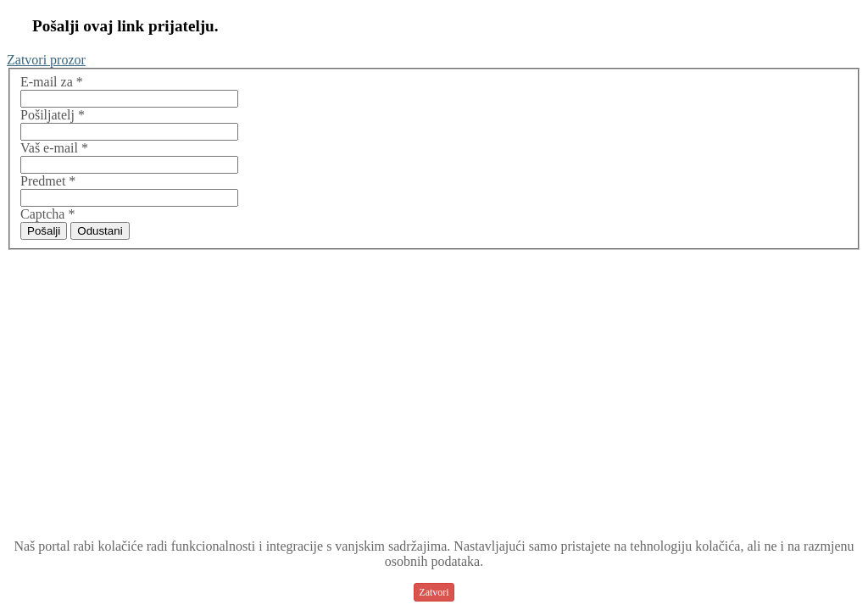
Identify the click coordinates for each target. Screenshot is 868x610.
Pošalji (44, 231)
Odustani (100, 231)
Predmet (48, 181)
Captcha (47, 214)
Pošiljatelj (53, 115)
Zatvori (434, 592)
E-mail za (52, 82)
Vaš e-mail (54, 148)
